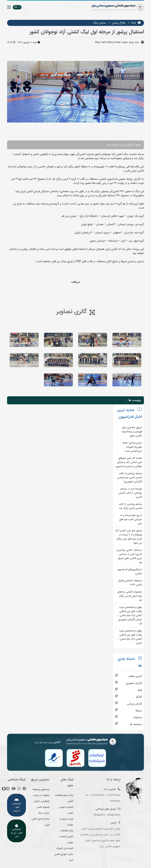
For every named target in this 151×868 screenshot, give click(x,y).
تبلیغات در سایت (41, 795)
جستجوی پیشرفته (41, 789)
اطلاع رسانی (119, 23)
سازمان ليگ (100, 23)
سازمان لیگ (44, 813)
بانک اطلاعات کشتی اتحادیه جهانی (66, 836)
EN (17, 7)
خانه (134, 23)
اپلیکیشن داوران (42, 801)
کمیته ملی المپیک (65, 848)
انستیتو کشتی (43, 807)
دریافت (75, 282)
